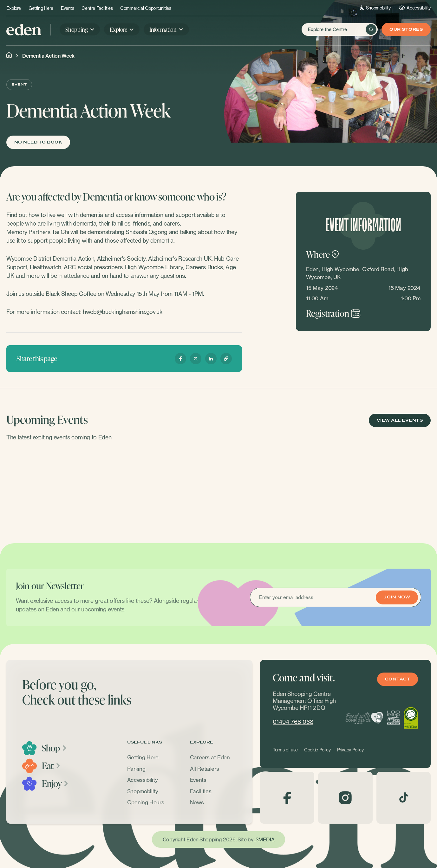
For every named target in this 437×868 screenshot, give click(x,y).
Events (67, 8)
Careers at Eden (210, 757)
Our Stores (406, 30)
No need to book (38, 142)
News (197, 802)
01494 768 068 (293, 722)
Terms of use (285, 750)
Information (163, 29)
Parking (136, 769)
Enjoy (55, 783)
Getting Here (41, 8)
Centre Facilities (97, 8)
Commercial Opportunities (146, 8)
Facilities (201, 791)
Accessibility (415, 8)
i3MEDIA (264, 839)
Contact (398, 679)
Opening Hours (146, 802)
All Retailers (205, 769)
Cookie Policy (317, 750)
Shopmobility (375, 8)
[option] (56, 487)
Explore (14, 8)
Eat (51, 766)
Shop (54, 748)
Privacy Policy (350, 750)
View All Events (400, 421)
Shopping (77, 29)
